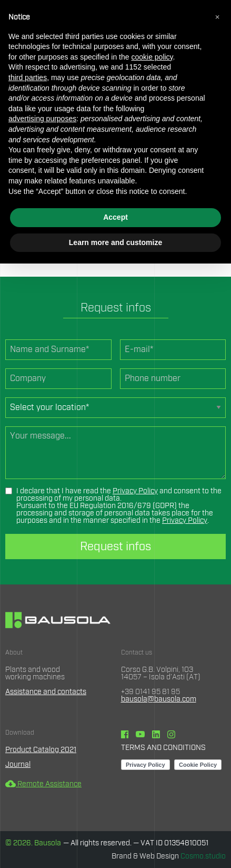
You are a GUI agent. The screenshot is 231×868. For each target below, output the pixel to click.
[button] (217, 17)
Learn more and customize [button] (115, 242)
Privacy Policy (135, 491)
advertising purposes (42, 119)
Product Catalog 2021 (41, 750)
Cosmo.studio (203, 856)
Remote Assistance (43, 784)
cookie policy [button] (152, 57)
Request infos (115, 547)
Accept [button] (115, 217)
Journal (18, 765)
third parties (28, 77)
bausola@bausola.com (159, 699)
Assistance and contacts (46, 692)
